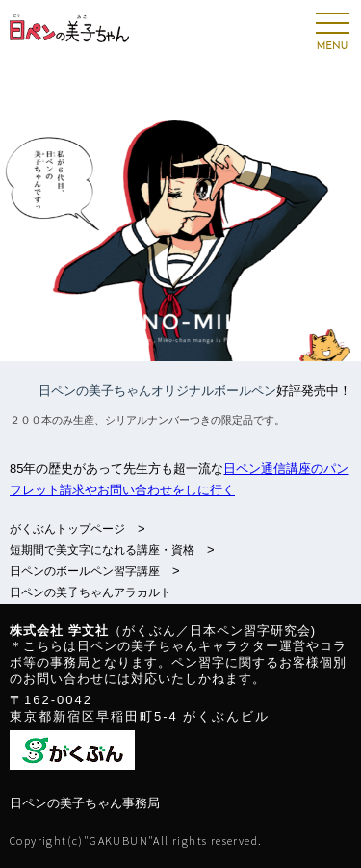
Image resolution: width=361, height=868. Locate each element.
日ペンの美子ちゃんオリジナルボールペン (157, 391)
